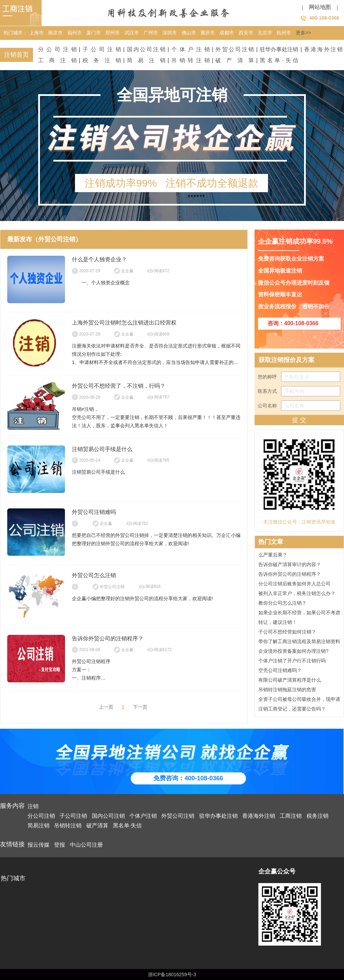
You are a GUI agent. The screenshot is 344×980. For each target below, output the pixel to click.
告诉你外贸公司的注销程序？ (290, 575)
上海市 (36, 33)
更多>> (303, 33)
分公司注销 (57, 49)
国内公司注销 (146, 49)
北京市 (265, 33)
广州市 (151, 33)
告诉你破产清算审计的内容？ (290, 565)
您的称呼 (299, 377)
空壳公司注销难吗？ (280, 671)
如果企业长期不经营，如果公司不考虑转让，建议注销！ (299, 618)
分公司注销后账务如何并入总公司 (294, 585)
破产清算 (235, 60)
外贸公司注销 (235, 49)
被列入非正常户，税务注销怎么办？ (297, 594)
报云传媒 (39, 845)
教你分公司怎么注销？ (282, 604)
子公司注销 (102, 49)
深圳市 (170, 33)
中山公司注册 (86, 845)
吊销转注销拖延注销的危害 (287, 691)
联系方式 (299, 391)
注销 (33, 806)
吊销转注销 (191, 60)
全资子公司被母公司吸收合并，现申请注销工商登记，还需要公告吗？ (299, 705)
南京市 (55, 33)
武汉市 (132, 33)
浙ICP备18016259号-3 (172, 975)
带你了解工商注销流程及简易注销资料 (299, 642)
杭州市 (284, 33)
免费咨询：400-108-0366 (188, 778)
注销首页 (17, 55)
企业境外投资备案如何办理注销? (293, 652)
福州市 (75, 33)
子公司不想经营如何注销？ (287, 633)
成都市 (227, 33)
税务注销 (102, 60)
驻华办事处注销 (279, 49)
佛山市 (189, 33)
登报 (60, 845)
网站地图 (320, 7)
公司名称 (299, 406)
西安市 (246, 33)
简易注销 (146, 60)
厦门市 (94, 33)
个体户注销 (191, 49)
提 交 (299, 420)
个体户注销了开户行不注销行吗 (292, 662)
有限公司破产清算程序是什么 (290, 681)
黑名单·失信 (279, 60)
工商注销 (57, 60)
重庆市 (208, 33)
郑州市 (112, 33)
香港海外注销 (323, 49)
